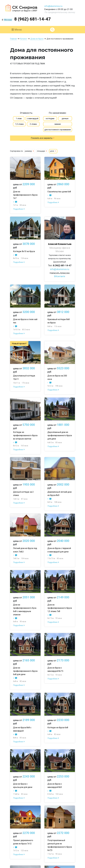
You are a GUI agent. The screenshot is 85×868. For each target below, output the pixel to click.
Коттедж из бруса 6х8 (58, 728)
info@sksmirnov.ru (53, 6)
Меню (17, 30)
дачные (65, 119)
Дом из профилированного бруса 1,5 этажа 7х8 (60, 608)
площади (42, 151)
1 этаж (19, 119)
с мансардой (33, 119)
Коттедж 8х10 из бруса (24, 251)
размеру (30, 151)
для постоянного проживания (58, 130)
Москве (8, 20)
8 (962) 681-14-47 (33, 19)
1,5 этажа (19, 124)
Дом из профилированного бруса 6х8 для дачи (25, 671)
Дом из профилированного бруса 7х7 (25, 195)
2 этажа (33, 124)
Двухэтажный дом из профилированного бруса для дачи (60, 435)
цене (53, 151)
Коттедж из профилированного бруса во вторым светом (25, 435)
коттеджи (50, 119)
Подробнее (19, 209)
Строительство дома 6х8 (59, 192)
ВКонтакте (60, 276)
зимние (58, 124)
